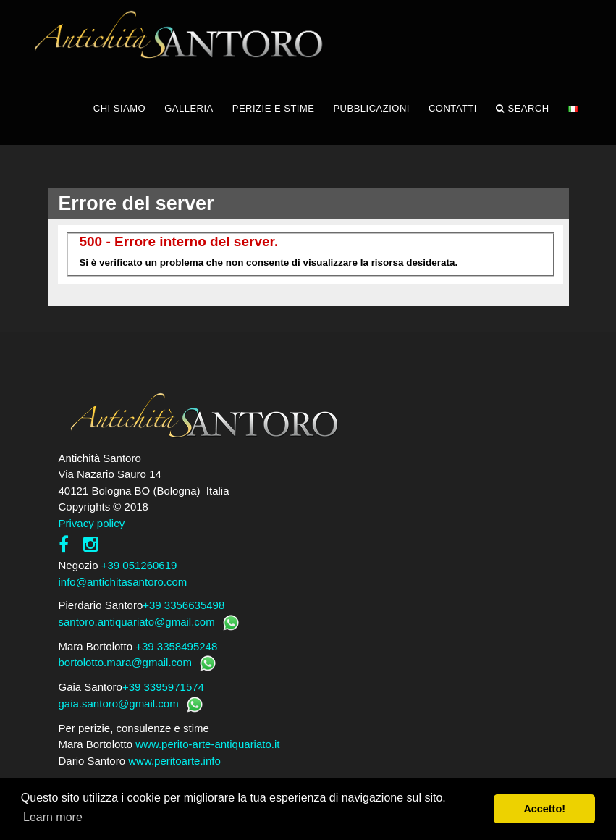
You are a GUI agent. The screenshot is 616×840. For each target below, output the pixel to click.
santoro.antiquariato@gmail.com (137, 622)
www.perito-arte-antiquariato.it (207, 744)
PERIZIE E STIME (274, 108)
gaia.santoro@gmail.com (119, 703)
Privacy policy (92, 523)
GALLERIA (189, 108)
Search (523, 109)
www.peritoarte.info (174, 761)
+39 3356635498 (183, 605)
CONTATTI (453, 108)
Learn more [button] (53, 817)
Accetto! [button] (544, 809)
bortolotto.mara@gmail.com (125, 662)
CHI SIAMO (119, 108)
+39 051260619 (139, 565)
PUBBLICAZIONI (371, 108)
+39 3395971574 (163, 687)
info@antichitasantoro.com (123, 582)
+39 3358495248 (176, 646)
